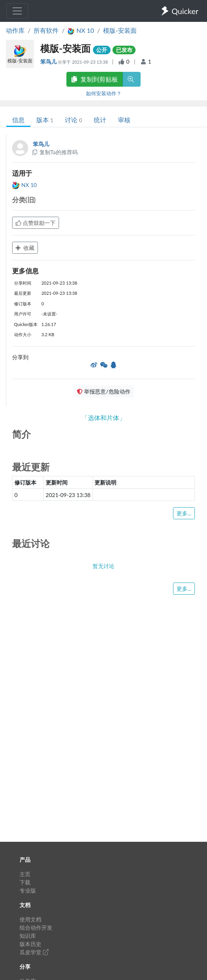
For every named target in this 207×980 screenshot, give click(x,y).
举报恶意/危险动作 (103, 391)
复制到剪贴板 (95, 79)
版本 (45, 120)
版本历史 (30, 944)
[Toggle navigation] (17, 11)
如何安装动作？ (104, 93)
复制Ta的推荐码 (54, 152)
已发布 (124, 50)
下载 (25, 882)
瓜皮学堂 (34, 952)
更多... (184, 513)
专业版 (28, 890)
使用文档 (30, 919)
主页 (25, 874)
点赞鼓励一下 (36, 223)
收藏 (25, 248)
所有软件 (46, 30)
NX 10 (24, 185)
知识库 (28, 936)
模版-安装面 (120, 30)
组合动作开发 (36, 927)
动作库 (15, 30)
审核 (124, 120)
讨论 (73, 120)
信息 (18, 120)
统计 (100, 120)
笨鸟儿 (49, 61)
